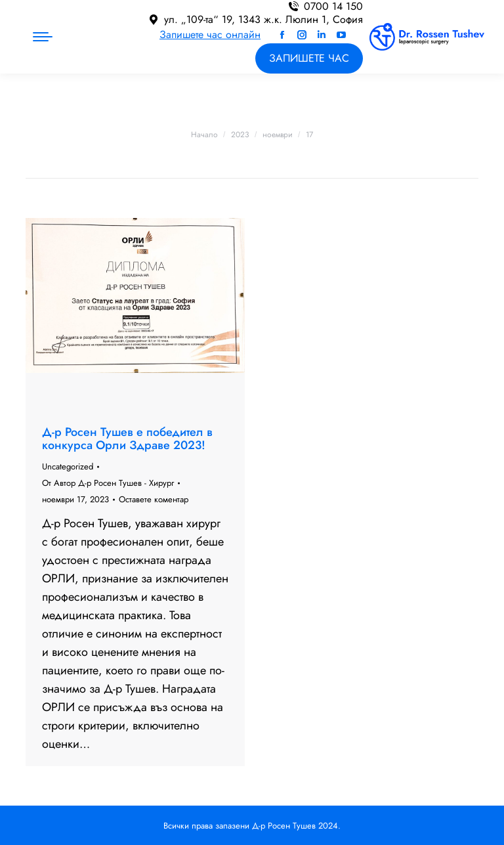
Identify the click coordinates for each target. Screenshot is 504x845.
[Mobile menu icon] (43, 37)
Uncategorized (68, 466)
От (108, 483)
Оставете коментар (154, 499)
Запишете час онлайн (210, 34)
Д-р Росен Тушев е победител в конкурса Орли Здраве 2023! (127, 439)
